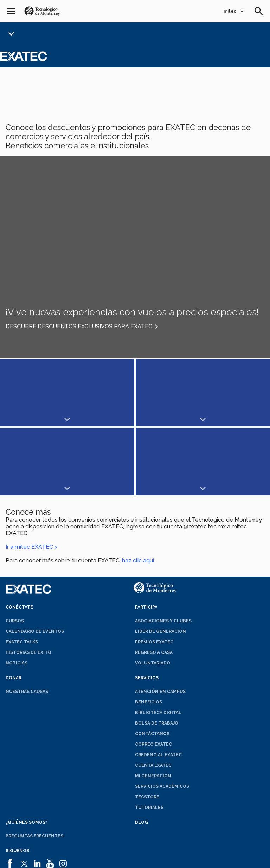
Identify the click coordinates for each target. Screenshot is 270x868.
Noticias (17, 594)
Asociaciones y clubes (163, 552)
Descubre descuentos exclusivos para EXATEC (79, 326)
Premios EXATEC (154, 573)
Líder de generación (160, 562)
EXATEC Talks (22, 573)
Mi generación (153, 707)
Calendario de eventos (35, 562)
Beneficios (149, 633)
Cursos (15, 552)
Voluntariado (153, 594)
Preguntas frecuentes (34, 767)
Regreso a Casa (154, 584)
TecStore (147, 728)
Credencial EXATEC (158, 686)
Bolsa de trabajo (157, 654)
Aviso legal (60, 860)
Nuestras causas (27, 623)
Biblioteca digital (158, 644)
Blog (142, 753)
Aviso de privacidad (162, 860)
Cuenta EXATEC (153, 696)
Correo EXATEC (153, 675)
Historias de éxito (28, 584)
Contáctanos (152, 665)
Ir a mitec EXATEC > (31, 478)
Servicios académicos (162, 718)
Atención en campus (160, 623)
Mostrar (33, 393)
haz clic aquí (138, 492)
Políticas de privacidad (107, 860)
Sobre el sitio (207, 860)
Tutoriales (149, 739)
